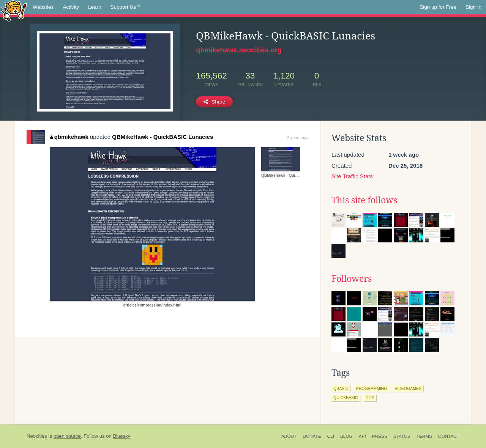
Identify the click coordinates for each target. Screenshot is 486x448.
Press (380, 436)
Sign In (473, 7)
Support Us (125, 7)
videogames (408, 388)
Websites (43, 7)
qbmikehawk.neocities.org (239, 50)
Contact (449, 436)
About (289, 436)
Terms (424, 436)
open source (67, 436)
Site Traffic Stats (352, 176)
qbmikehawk (69, 137)
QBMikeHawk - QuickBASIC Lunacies (163, 137)
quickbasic (346, 398)
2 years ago (298, 138)
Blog (346, 436)
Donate (312, 436)
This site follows (364, 200)
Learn (95, 7)
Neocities (37, 436)
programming (372, 388)
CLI (331, 436)
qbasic (341, 388)
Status (402, 436)
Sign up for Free (438, 7)
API (362, 436)
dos (370, 398)
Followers (352, 279)
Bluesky (121, 436)
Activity (71, 7)
